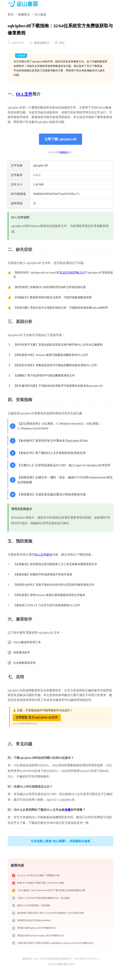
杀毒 (67, 810)
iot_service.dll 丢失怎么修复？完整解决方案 (38, 875)
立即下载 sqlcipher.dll (60, 139)
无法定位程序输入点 (72, 273)
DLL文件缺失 (43, 555)
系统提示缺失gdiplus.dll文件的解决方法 (36, 928)
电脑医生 (24, 14)
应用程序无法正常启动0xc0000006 (34, 920)
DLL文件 (24, 94)
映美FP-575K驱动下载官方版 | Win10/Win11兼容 (41, 883)
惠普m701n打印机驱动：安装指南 (34, 905)
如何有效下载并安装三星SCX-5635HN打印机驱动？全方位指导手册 (50, 913)
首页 (11, 14)
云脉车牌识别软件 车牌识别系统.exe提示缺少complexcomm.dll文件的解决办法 (55, 943)
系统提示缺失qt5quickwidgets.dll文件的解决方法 (41, 936)
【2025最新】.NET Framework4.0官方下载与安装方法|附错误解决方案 (51, 890)
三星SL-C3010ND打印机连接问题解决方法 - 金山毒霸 (43, 898)
